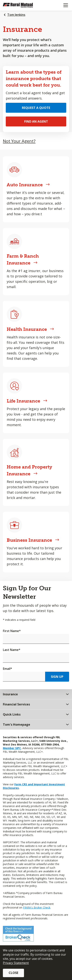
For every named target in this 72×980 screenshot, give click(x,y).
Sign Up (57, 677)
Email (7, 669)
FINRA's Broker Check (37, 907)
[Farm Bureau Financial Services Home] (23, 5)
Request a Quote (36, 108)
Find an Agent (36, 121)
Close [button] (13, 973)
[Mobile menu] (66, 5)
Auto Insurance (28, 185)
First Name (12, 631)
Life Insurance (27, 401)
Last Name (12, 650)
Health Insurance (30, 329)
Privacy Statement (16, 963)
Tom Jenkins (16, 15)
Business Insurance (33, 540)
